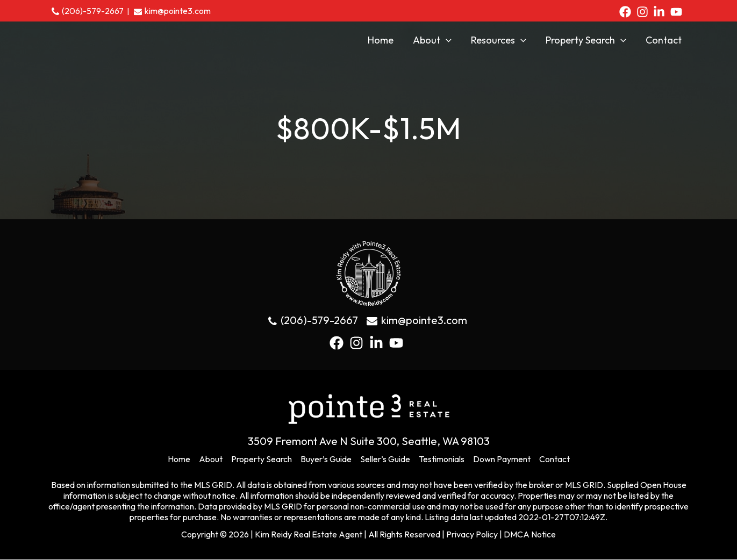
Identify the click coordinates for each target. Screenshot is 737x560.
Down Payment (502, 460)
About (211, 460)
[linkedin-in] (661, 12)
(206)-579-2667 (93, 11)
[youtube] (678, 12)
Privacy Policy (472, 535)
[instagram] (644, 12)
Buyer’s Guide (326, 460)
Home (179, 460)
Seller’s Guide (385, 460)
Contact (554, 460)
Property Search (262, 460)
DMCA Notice (530, 535)
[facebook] (627, 12)
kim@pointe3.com (178, 11)
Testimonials (442, 460)
